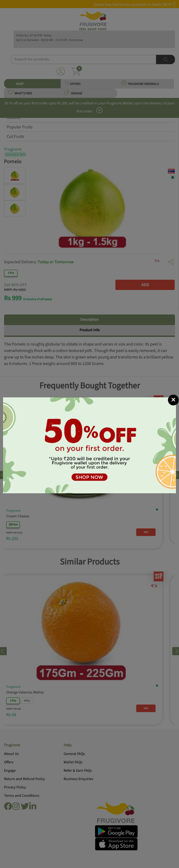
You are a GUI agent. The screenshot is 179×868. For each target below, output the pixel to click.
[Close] (173, 400)
